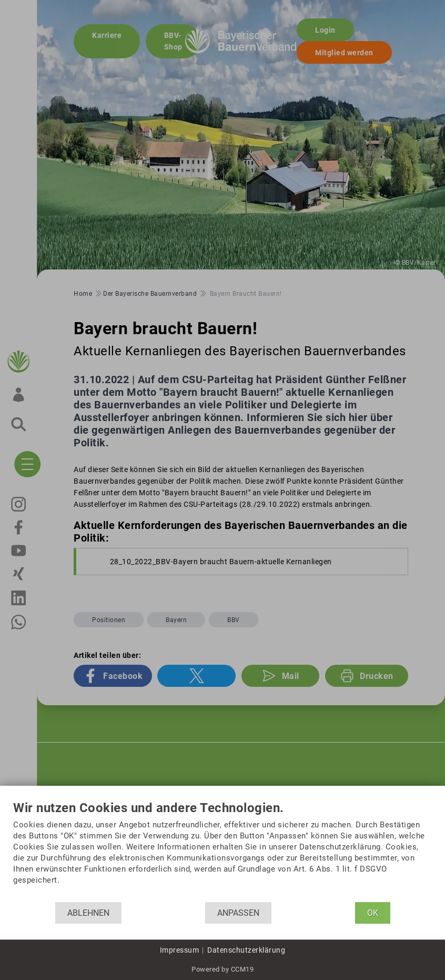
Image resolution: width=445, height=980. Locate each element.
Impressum (180, 950)
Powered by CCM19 (223, 969)
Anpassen (238, 913)
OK (373, 913)
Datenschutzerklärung (246, 950)
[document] (223, 852)
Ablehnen (88, 913)
